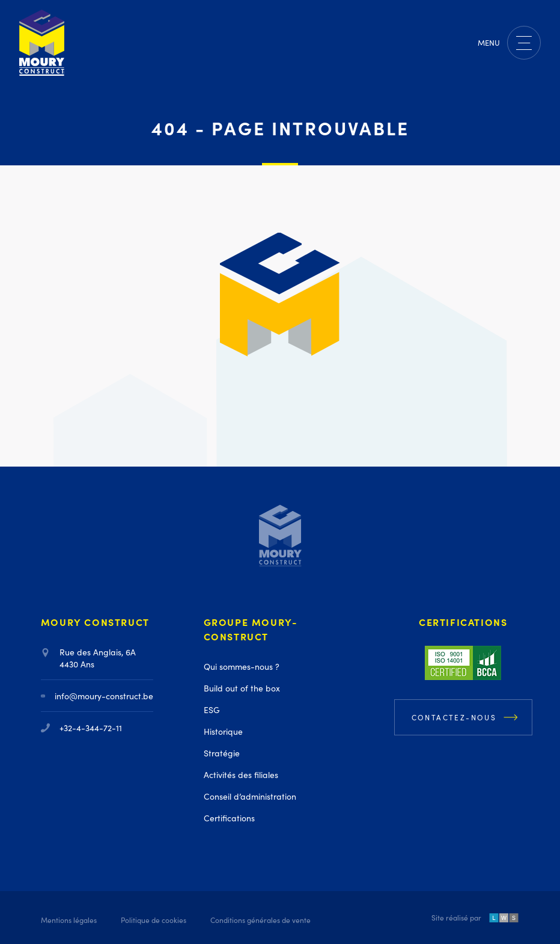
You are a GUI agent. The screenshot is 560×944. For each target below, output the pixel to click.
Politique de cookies (154, 920)
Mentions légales (69, 920)
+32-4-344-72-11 (81, 728)
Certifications (229, 818)
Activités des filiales (241, 774)
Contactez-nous (454, 717)
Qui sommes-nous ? (242, 666)
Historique (223, 731)
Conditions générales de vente (260, 920)
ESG (212, 710)
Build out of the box (242, 688)
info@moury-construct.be (97, 696)
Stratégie (222, 753)
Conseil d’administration (250, 796)
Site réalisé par (475, 918)
